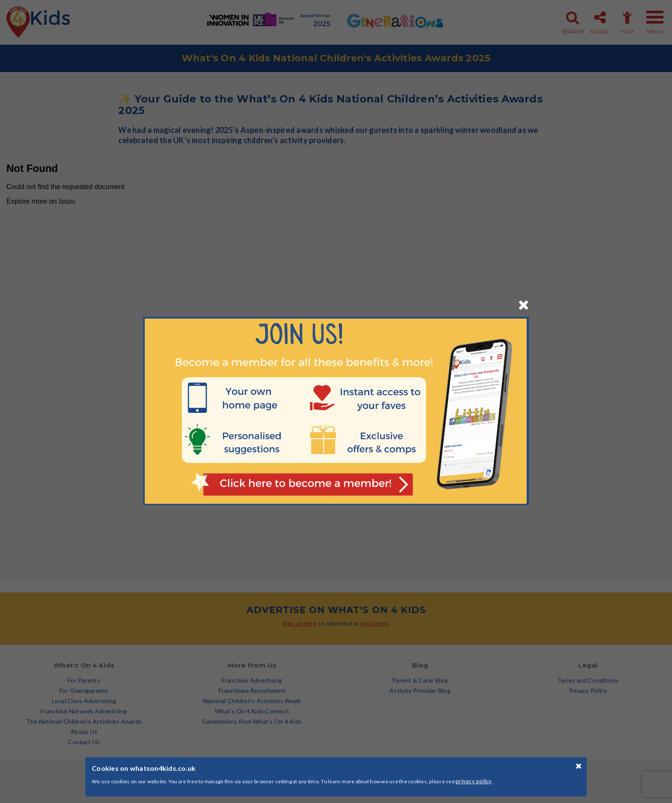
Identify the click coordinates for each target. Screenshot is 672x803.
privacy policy (474, 781)
